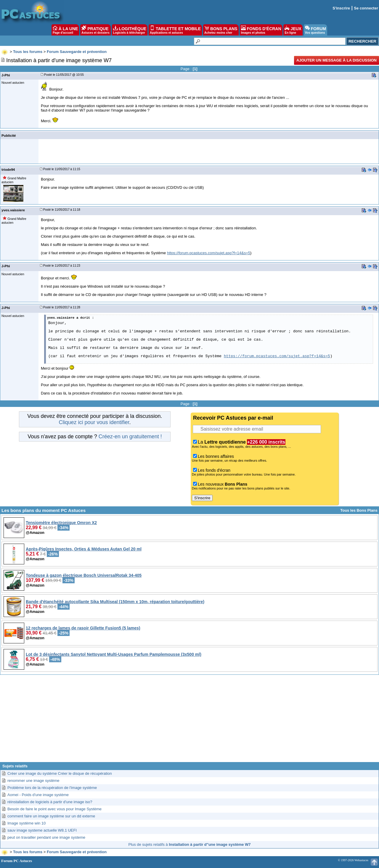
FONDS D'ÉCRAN (261, 30)
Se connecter (366, 8)
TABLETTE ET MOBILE (175, 30)
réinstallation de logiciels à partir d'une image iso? (50, 802)
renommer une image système (33, 781)
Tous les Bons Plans (359, 510)
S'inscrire (341, 8)
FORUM (315, 30)
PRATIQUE (95, 30)
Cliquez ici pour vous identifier (94, 422)
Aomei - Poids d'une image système (38, 795)
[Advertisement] (189, 721)
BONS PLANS (221, 30)
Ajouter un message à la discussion (337, 60)
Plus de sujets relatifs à (190, 844)
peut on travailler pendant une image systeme (46, 837)
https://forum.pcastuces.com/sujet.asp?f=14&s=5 (209, 253)
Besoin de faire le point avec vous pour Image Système (54, 809)
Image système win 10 (27, 823)
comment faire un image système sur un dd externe (51, 816)
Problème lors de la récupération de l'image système (52, 788)
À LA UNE (65, 30)
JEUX (293, 30)
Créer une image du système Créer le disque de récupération (60, 773)
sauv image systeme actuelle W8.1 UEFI (42, 830)
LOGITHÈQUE (130, 30)
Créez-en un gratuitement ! (130, 437)
